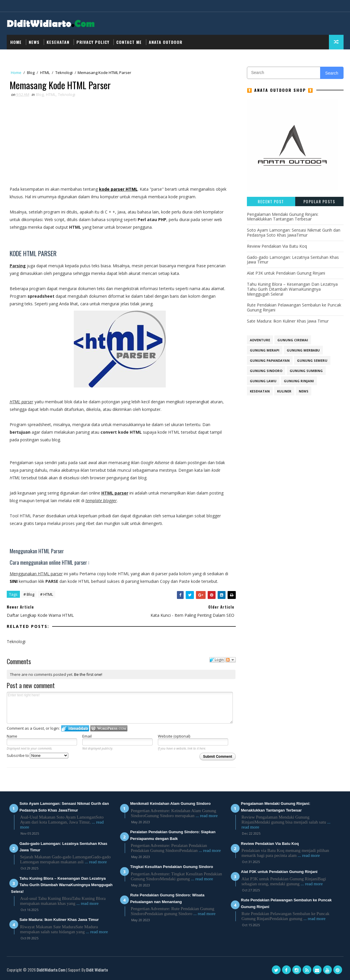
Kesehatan (58, 42)
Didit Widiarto (97, 970)
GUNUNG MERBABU (303, 350)
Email (87, 736)
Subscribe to (37, 755)
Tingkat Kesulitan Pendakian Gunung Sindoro (172, 867)
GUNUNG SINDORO (266, 371)
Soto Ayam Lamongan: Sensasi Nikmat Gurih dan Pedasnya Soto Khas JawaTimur (294, 232)
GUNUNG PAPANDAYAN (270, 360)
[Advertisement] (120, 142)
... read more (96, 862)
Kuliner (284, 391)
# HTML (47, 594)
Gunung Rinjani (299, 381)
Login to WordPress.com (109, 728)
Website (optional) (174, 736)
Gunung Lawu (263, 381)
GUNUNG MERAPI (265, 350)
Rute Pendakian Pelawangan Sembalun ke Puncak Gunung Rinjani (294, 307)
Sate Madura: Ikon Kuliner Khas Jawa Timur (288, 321)
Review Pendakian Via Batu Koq (277, 246)
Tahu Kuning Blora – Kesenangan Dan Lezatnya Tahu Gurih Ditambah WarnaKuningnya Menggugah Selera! (292, 289)
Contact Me (129, 42)
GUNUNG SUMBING (306, 371)
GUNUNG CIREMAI (293, 340)
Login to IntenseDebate (75, 728)
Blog (31, 73)
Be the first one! (88, 674)
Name (12, 736)
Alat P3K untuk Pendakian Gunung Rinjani (286, 273)
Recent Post (271, 201)
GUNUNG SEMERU (312, 360)
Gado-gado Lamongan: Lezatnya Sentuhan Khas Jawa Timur (293, 260)
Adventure (260, 340)
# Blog (29, 594)
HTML (45, 73)
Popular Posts (319, 201)
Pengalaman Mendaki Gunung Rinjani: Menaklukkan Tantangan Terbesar (283, 217)
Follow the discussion (231, 660)
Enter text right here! (120, 708)
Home (16, 42)
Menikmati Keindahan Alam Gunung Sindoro (171, 804)
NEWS (34, 42)
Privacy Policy (93, 42)
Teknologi (64, 73)
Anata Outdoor (166, 42)
